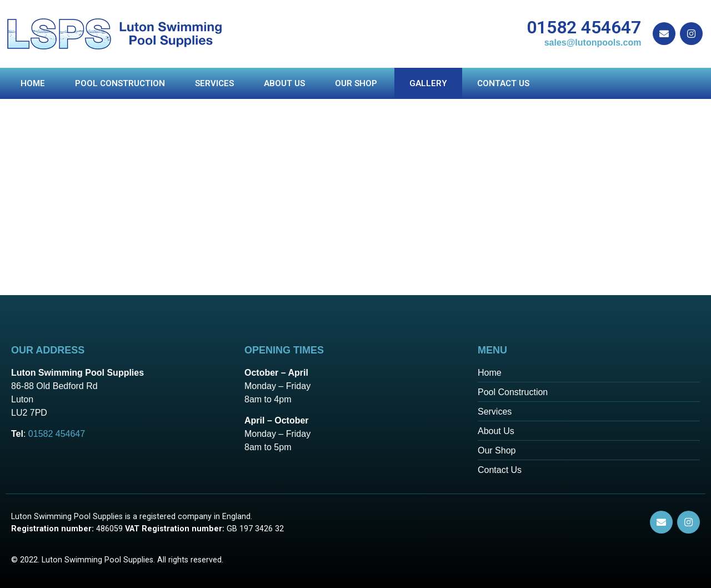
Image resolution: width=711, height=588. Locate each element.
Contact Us (503, 83)
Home (33, 83)
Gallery (428, 83)
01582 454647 (584, 27)
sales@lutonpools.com (593, 43)
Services (214, 83)
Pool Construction (120, 83)
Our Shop (357, 83)
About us (284, 83)
